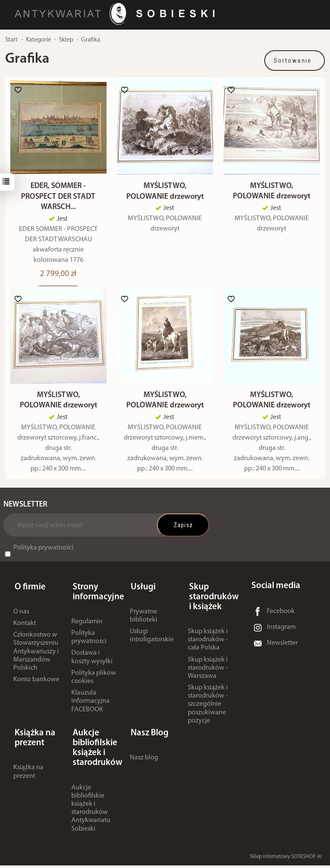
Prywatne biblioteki (144, 621)
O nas (21, 617)
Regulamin (87, 627)
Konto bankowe (36, 685)
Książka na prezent (28, 775)
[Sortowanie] (295, 61)
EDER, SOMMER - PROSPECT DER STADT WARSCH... (58, 201)
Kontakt (25, 629)
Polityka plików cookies (94, 682)
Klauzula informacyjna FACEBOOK (90, 707)
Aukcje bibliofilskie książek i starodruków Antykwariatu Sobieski (91, 811)
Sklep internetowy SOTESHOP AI (286, 859)
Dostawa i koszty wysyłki (92, 663)
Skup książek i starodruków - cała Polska (208, 645)
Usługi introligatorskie (152, 641)
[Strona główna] (118, 14)
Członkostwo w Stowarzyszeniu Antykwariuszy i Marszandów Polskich (36, 657)
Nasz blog (144, 761)
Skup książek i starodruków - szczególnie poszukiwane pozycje (208, 710)
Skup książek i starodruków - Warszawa (208, 673)
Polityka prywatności (43, 555)
